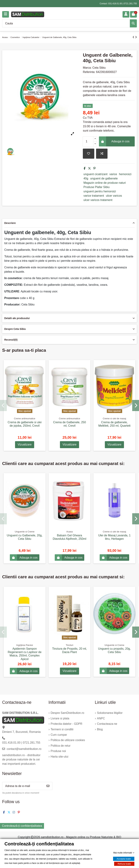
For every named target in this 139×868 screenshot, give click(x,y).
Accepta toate (124, 859)
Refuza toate (124, 864)
